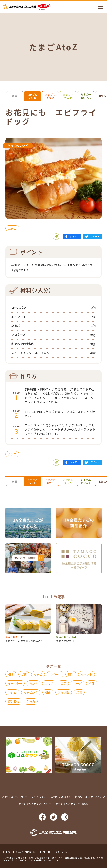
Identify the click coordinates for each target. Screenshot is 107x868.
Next (104, 755)
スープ (78, 683)
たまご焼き (31, 692)
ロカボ (49, 683)
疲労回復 (14, 701)
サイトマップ (39, 796)
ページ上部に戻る (101, 746)
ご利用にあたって (61, 796)
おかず (33, 683)
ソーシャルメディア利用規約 (72, 803)
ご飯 (24, 674)
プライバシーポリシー (14, 796)
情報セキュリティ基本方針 (90, 796)
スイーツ (55, 674)
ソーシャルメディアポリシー (35, 803)
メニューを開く (99, 7)
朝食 (48, 692)
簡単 (71, 674)
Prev (3, 755)
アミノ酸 (64, 692)
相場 (11, 674)
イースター (15, 683)
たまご (12, 228)
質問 (63, 683)
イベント (86, 674)
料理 (92, 683)
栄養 (79, 692)
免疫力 (31, 701)
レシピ (12, 692)
